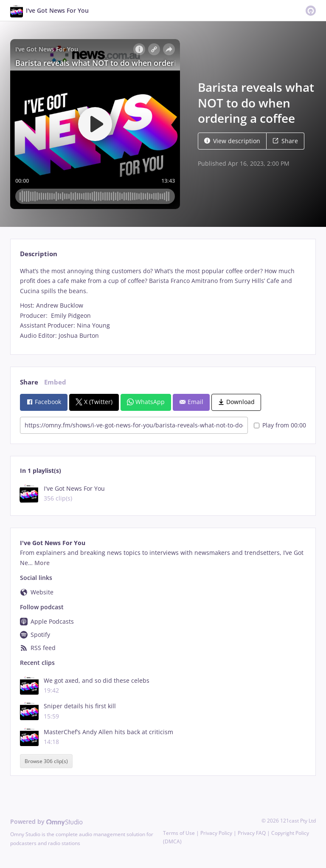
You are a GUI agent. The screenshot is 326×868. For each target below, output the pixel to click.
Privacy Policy (216, 833)
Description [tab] (39, 254)
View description (232, 141)
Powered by (46, 821)
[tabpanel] (163, 303)
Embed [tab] (55, 382)
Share (285, 141)
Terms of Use (179, 833)
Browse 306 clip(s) (46, 761)
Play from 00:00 (280, 425)
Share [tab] (29, 382)
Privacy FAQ (252, 833)
